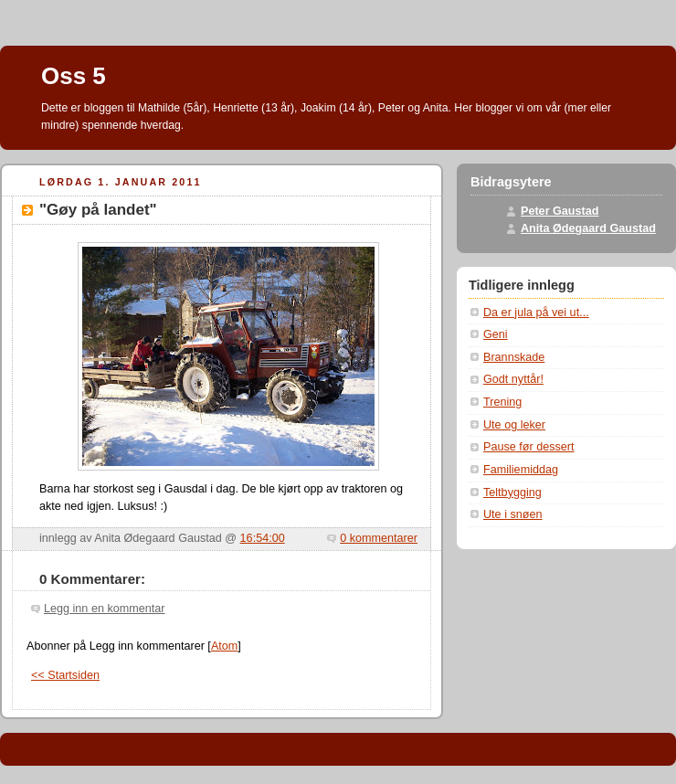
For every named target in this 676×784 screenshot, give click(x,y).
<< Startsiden (65, 675)
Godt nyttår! (513, 379)
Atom (224, 646)
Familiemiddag (521, 470)
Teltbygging (512, 493)
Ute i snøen (512, 514)
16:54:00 (263, 538)
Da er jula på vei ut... (536, 313)
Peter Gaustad (560, 211)
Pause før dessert (529, 447)
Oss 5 (74, 76)
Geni (496, 334)
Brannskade (514, 357)
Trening (502, 402)
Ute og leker (514, 425)
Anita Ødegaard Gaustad (588, 228)
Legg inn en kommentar (104, 609)
